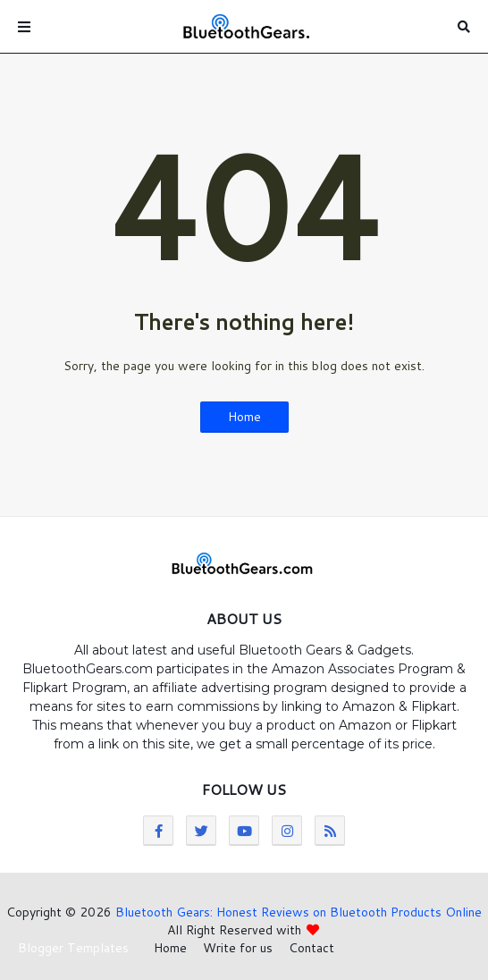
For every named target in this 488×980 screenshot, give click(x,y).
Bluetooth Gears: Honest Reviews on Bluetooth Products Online (299, 912)
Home (244, 417)
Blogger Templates (73, 948)
